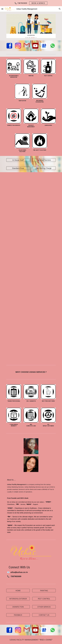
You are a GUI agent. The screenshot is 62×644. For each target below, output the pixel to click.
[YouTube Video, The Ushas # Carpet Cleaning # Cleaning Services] (18, 313)
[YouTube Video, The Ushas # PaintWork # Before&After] (44, 346)
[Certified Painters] (44, 160)
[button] (2, 9)
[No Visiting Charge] (44, 168)
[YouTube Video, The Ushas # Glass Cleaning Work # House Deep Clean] (44, 282)
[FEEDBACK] (18, 615)
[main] (14, 76)
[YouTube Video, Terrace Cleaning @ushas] (18, 346)
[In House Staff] (18, 160)
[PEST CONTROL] (44, 599)
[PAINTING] (44, 590)
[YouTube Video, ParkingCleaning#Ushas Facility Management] (18, 250)
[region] (31, 3)
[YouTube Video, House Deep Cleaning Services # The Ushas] (18, 281)
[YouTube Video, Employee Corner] (44, 218)
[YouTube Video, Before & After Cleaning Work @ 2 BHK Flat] (44, 249)
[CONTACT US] (44, 615)
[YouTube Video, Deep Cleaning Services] (18, 218)
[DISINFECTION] (18, 607)
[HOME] (18, 590)
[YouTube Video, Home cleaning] (44, 188)
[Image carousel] (31, 26)
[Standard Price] (18, 168)
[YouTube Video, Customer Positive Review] (18, 188)
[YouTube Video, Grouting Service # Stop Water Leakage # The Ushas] (44, 314)
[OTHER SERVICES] (44, 607)
